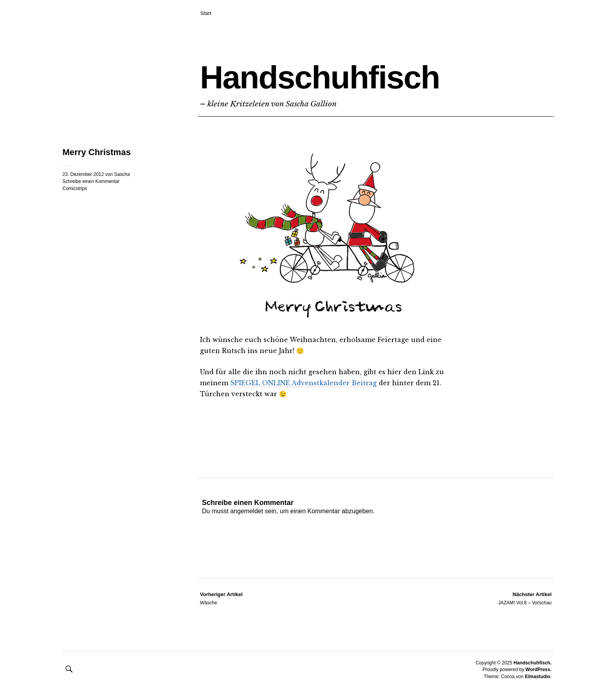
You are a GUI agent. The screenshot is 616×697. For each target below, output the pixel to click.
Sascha (122, 174)
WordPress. (539, 670)
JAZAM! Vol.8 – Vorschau (525, 598)
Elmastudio (538, 677)
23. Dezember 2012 (83, 174)
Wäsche (221, 598)
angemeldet (247, 511)
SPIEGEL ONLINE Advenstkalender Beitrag (303, 383)
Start (206, 13)
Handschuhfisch (320, 77)
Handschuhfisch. (533, 663)
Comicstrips (75, 188)
